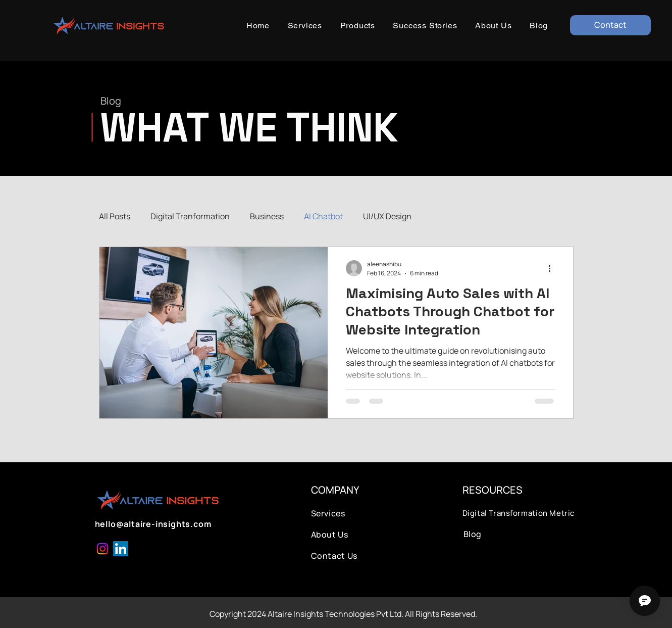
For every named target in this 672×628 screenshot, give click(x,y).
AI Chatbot (323, 216)
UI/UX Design (387, 216)
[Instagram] (102, 549)
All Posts (115, 216)
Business (267, 216)
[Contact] (610, 25)
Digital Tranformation (190, 216)
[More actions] (553, 268)
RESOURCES (493, 490)
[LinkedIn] (121, 549)
